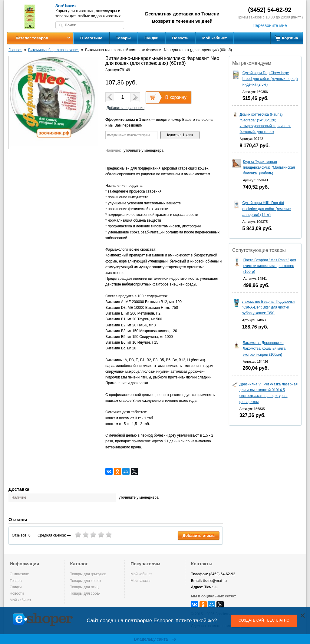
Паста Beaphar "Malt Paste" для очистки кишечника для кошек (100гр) (270, 266)
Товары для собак (85, 593)
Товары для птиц (84, 587)
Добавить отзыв (199, 535)
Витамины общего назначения (54, 50)
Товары (123, 38)
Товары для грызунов (88, 574)
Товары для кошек (86, 581)
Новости (181, 38)
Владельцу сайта (155, 639)
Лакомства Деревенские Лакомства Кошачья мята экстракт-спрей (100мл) (264, 348)
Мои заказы (140, 581)
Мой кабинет (214, 38)
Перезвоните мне (270, 25)
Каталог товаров (32, 38)
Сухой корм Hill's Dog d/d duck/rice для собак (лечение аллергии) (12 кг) (266, 209)
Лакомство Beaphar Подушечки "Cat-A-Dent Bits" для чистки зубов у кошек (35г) (268, 307)
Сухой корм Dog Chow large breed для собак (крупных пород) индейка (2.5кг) (270, 79)
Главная (15, 50)
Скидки (152, 38)
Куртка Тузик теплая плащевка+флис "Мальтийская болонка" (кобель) (269, 167)
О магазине (91, 38)
